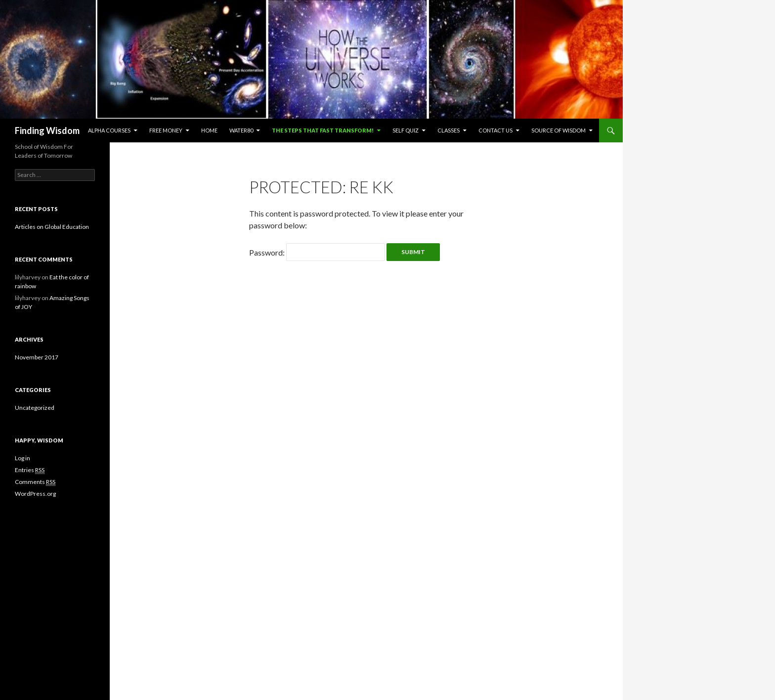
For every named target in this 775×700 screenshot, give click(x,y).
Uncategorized (35, 408)
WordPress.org (35, 494)
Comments (35, 482)
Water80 (241, 130)
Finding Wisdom (47, 131)
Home (209, 130)
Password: (317, 252)
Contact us (495, 130)
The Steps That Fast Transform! (323, 130)
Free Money (166, 130)
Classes (449, 130)
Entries (30, 470)
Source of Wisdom (559, 130)
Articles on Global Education (52, 227)
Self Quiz (406, 130)
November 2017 (37, 357)
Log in (22, 458)
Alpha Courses (109, 130)
